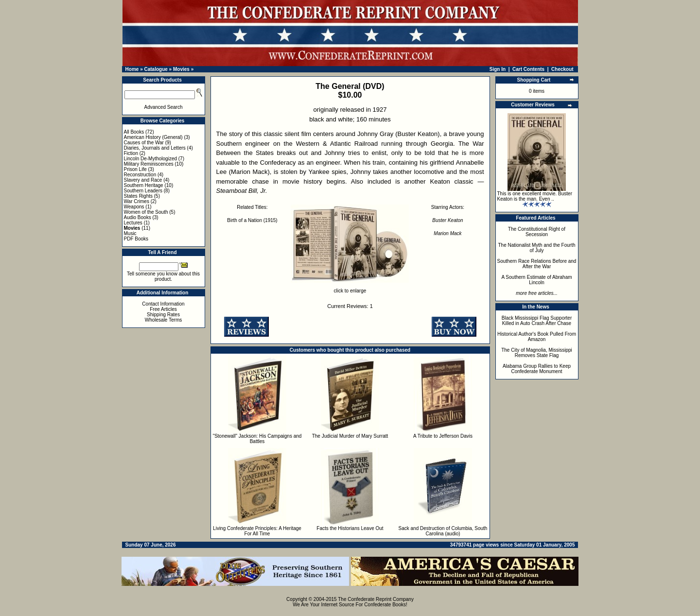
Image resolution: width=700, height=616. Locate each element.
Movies (181, 69)
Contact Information (163, 304)
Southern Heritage (144, 185)
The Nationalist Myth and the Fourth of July (537, 248)
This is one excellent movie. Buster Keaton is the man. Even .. (535, 196)
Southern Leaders (143, 191)
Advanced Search (164, 107)
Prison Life (135, 169)
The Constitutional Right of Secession (537, 232)
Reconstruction (140, 175)
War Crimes (137, 201)
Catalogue (156, 69)
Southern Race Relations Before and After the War (537, 264)
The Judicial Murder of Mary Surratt (350, 436)
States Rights (138, 196)
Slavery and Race (143, 180)
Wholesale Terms (164, 320)
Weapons (134, 207)
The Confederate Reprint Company (376, 599)
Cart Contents (528, 69)
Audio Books (138, 217)
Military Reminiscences (149, 164)
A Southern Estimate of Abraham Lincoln (536, 280)
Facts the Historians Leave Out (350, 528)
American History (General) (153, 137)
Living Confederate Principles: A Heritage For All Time (257, 531)
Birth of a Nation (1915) (252, 220)
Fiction (131, 153)
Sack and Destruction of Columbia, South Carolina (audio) (443, 531)
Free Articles (163, 309)
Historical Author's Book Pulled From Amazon (537, 337)
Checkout (562, 69)
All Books (134, 132)
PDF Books (136, 239)
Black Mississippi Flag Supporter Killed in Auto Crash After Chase (537, 321)
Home (132, 69)
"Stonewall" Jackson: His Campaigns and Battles (257, 439)
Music (130, 233)
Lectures (133, 223)
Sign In (498, 69)
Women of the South (146, 212)
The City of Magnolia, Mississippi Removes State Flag (537, 353)
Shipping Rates (163, 315)
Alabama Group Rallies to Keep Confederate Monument (537, 369)
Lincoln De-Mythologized (151, 159)
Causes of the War (144, 143)
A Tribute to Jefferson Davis (443, 436)
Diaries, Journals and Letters (155, 148)
